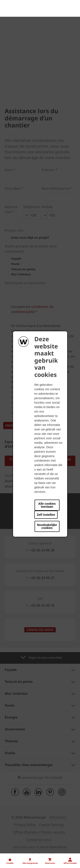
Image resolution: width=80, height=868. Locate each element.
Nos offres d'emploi (20, 850)
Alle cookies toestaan (47, 505)
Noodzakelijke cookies (47, 526)
